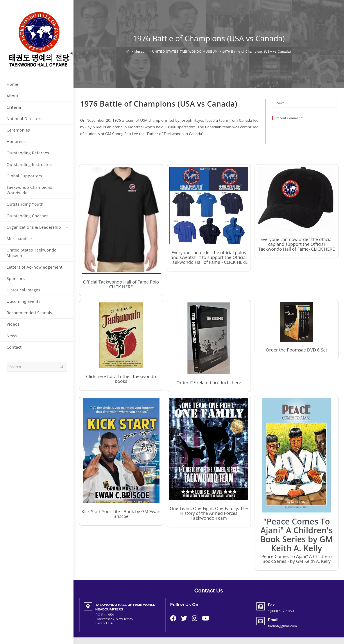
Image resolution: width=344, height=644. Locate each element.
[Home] (128, 52)
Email (273, 620)
